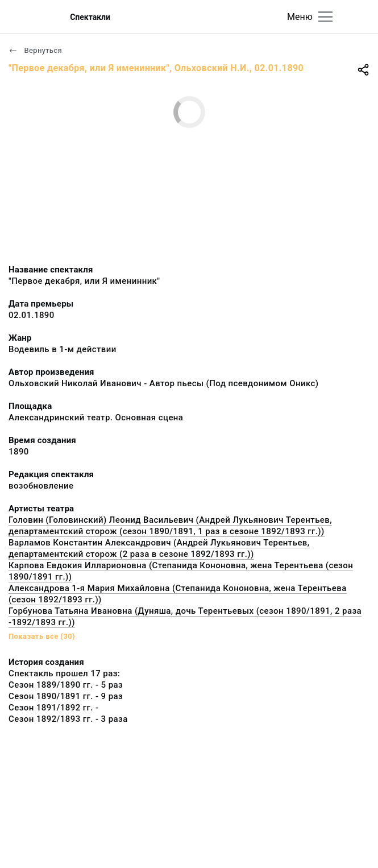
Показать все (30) (42, 636)
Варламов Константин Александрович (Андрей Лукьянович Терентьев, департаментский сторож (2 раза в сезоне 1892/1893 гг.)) (159, 548)
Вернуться (35, 50)
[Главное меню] (325, 17)
